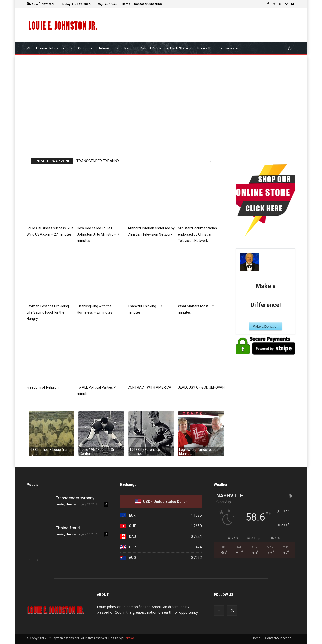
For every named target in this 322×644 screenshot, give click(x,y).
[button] (289, 48)
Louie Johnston (67, 504)
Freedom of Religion (43, 387)
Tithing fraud (68, 528)
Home (256, 638)
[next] (218, 161)
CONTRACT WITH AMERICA (149, 387)
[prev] (210, 161)
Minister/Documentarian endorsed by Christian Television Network (197, 234)
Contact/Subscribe (278, 638)
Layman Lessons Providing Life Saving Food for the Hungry (48, 312)
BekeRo (128, 638)
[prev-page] (30, 560)
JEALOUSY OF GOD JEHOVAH (201, 387)
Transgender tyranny (98, 161)
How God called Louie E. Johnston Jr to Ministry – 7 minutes (98, 234)
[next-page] (38, 560)
